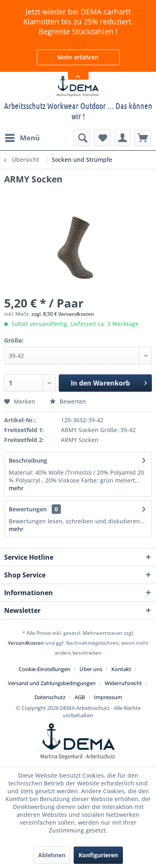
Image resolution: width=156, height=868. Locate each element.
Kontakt (121, 669)
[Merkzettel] (102, 138)
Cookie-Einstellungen (44, 669)
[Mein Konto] (122, 138)
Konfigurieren (98, 855)
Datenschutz (50, 697)
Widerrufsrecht (123, 683)
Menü (22, 137)
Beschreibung (28, 460)
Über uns (91, 669)
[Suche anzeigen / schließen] (82, 138)
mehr (16, 488)
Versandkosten (26, 643)
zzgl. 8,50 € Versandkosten (63, 314)
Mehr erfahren (78, 57)
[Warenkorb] (143, 138)
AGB (80, 697)
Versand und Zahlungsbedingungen (52, 683)
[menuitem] (22, 138)
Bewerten (68, 401)
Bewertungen (28, 509)
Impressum (108, 697)
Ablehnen (52, 855)
